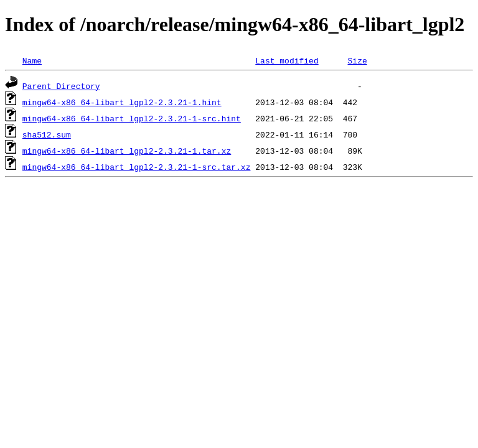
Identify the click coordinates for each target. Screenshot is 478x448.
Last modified (287, 60)
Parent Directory (61, 86)
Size (357, 60)
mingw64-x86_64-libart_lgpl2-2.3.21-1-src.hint (132, 118)
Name (32, 60)
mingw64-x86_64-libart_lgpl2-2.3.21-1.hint (122, 102)
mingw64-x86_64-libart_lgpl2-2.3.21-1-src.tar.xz (137, 167)
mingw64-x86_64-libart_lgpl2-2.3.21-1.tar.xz (127, 151)
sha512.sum (47, 134)
